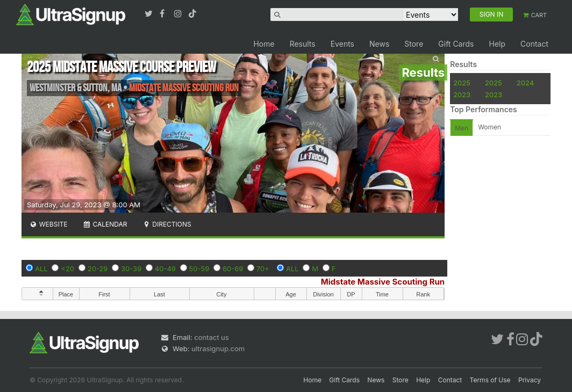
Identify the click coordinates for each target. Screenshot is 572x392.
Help (497, 44)
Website (48, 224)
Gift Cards (456, 44)
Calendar (105, 224)
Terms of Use (490, 380)
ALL (41, 268)
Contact (534, 44)
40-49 (165, 268)
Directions (166, 224)
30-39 (131, 268)
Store (414, 44)
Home (264, 44)
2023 (462, 95)
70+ (263, 268)
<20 (67, 268)
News (379, 44)
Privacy (530, 380)
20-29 (98, 268)
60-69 (233, 268)
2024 (525, 83)
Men (462, 128)
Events (342, 44)
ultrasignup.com (218, 349)
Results (303, 44)
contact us (211, 337)
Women (489, 127)
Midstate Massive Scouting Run (383, 282)
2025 (462, 83)
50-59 (199, 268)
